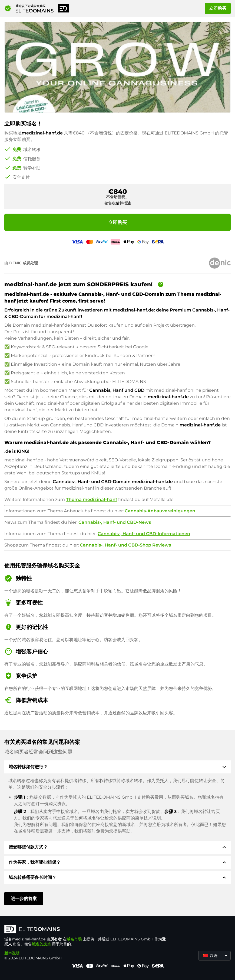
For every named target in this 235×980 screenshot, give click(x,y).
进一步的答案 (24, 899)
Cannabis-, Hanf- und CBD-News (115, 522)
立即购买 (218, 8)
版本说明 (12, 953)
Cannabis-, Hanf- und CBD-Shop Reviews (125, 545)
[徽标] (85, 930)
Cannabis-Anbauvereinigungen (160, 511)
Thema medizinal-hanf (92, 499)
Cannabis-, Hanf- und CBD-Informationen (144, 534)
